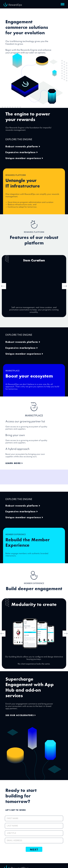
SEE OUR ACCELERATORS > (21, 715)
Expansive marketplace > (22, 152)
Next (34, 849)
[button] (63, 4)
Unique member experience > (24, 158)
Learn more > (14, 463)
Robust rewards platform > (23, 146)
